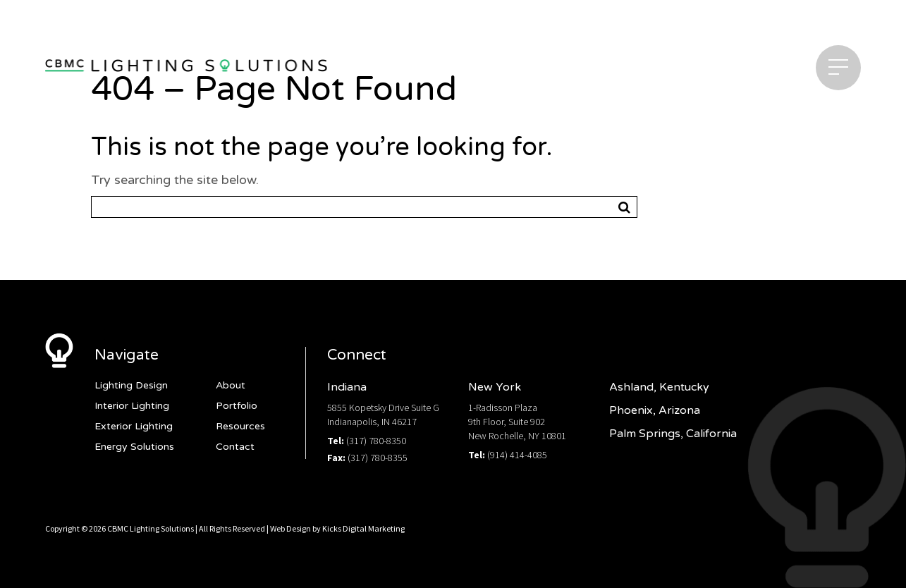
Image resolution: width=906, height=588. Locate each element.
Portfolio (237, 406)
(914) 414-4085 (517, 455)
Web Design (290, 528)
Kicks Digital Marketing (363, 528)
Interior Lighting (132, 406)
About (231, 385)
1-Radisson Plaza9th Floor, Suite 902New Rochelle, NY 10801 (517, 422)
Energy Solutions (134, 447)
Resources (240, 426)
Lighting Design (131, 385)
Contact (235, 447)
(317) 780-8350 (376, 441)
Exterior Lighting (134, 426)
